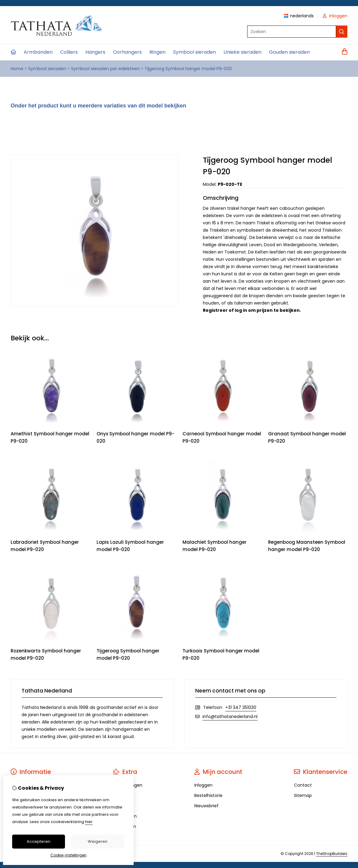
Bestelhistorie (208, 795)
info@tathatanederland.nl (230, 717)
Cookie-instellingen (68, 855)
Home (17, 69)
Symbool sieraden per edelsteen (105, 69)
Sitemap (303, 795)
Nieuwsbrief (206, 806)
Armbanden (38, 52)
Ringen (157, 52)
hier (89, 822)
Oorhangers (127, 52)
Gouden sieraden (289, 52)
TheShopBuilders (332, 854)
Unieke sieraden (242, 52)
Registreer (215, 310)
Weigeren (98, 841)
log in (241, 310)
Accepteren (39, 841)
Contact (303, 785)
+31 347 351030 (241, 707)
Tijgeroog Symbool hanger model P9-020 (188, 69)
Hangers (95, 52)
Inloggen (203, 785)
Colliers (69, 52)
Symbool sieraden (194, 52)
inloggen (335, 16)
